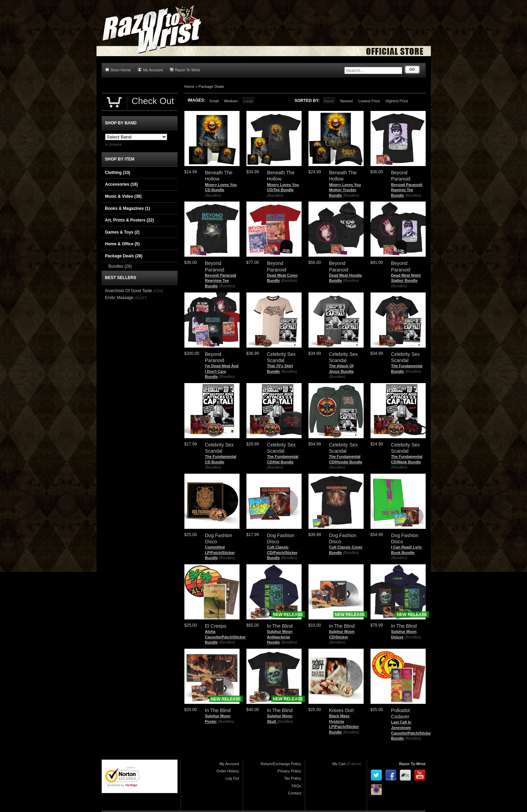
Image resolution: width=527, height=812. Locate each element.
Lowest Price (369, 101)
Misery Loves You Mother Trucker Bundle (345, 190)
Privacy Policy (289, 771)
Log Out (232, 778)
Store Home (118, 70)
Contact (295, 793)
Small (214, 101)
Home (189, 86)
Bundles (120, 266)
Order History (228, 771)
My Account (150, 70)
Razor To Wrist (185, 70)
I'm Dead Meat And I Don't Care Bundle (222, 371)
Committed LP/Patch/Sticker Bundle (220, 552)
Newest (347, 101)
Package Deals (211, 86)
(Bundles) (213, 195)
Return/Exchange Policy (281, 764)
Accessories (121, 184)
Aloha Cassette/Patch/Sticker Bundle (226, 637)
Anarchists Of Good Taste (129, 291)
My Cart (339, 764)
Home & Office (123, 244)
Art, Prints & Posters (130, 220)
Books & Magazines (128, 208)
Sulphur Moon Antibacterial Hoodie (280, 637)
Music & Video (123, 196)
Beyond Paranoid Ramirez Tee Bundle (407, 190)
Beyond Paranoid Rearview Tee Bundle (221, 281)
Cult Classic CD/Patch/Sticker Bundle (282, 552)
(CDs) (158, 291)
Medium (231, 101)
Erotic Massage (119, 298)
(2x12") (140, 298)
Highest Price (397, 101)
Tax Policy (293, 778)
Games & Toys (122, 232)
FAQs (296, 786)
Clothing (118, 173)
